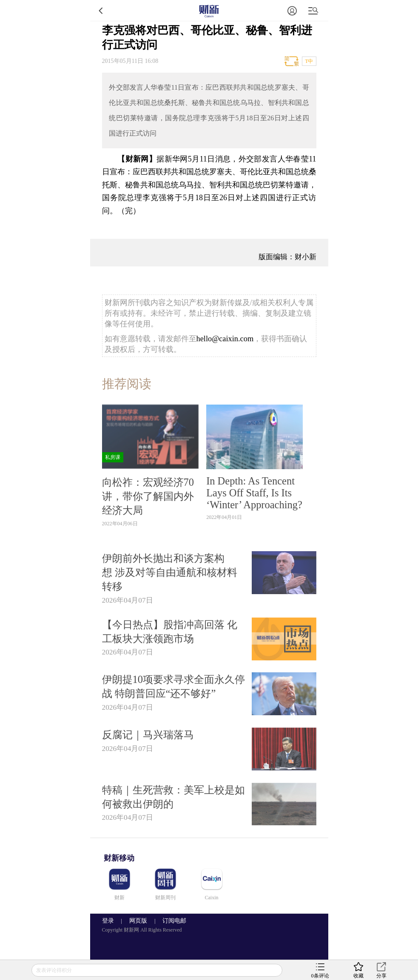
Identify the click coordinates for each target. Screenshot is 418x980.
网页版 (138, 921)
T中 (309, 61)
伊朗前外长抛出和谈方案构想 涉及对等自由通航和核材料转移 (170, 572)
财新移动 (119, 858)
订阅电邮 (171, 921)
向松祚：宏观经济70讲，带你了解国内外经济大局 (148, 496)
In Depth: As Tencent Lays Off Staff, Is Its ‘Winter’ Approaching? (254, 493)
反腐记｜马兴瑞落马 (148, 735)
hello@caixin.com (225, 339)
